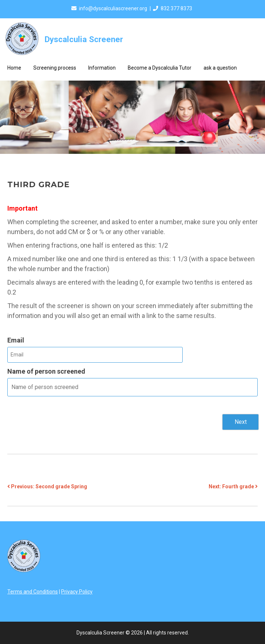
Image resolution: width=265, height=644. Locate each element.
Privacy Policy (77, 592)
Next (241, 422)
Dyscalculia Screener (84, 39)
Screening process (55, 68)
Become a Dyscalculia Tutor (160, 68)
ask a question (220, 68)
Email (16, 340)
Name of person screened (46, 371)
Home (14, 68)
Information (102, 68)
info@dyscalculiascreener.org (113, 8)
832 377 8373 (176, 8)
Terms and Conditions (33, 592)
